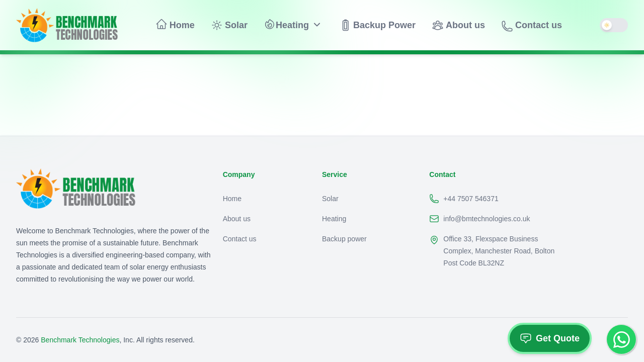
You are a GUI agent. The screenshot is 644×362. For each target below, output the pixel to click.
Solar (229, 25)
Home (175, 24)
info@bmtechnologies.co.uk (479, 219)
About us (458, 25)
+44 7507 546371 (464, 199)
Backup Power (377, 25)
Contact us (532, 26)
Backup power (344, 239)
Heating (286, 24)
